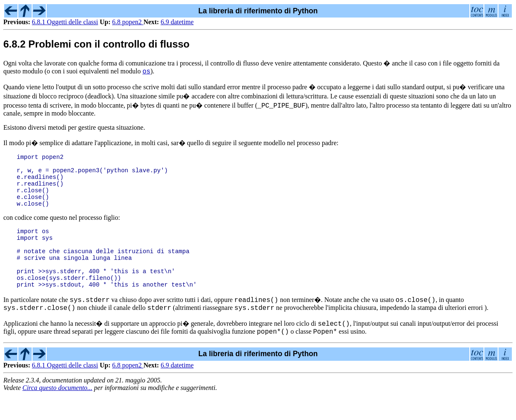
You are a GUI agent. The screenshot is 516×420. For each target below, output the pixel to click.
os (147, 72)
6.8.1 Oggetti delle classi (65, 22)
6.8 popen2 (128, 22)
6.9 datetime (177, 22)
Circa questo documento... (58, 413)
